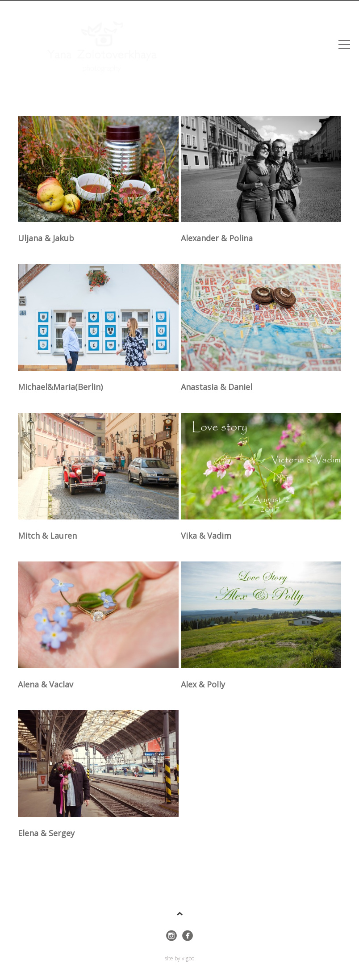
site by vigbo (179, 959)
